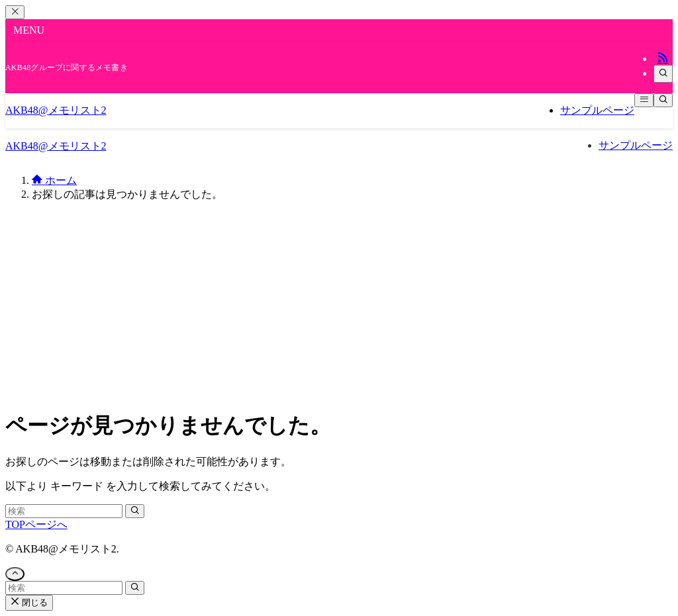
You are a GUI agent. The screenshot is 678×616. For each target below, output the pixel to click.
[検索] (663, 74)
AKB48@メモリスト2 (56, 110)
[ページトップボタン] (15, 574)
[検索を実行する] (135, 511)
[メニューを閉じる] (15, 12)
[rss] (663, 59)
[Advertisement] (339, 305)
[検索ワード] (64, 511)
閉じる (29, 602)
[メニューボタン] (644, 100)
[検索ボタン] (663, 100)
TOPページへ (36, 524)
